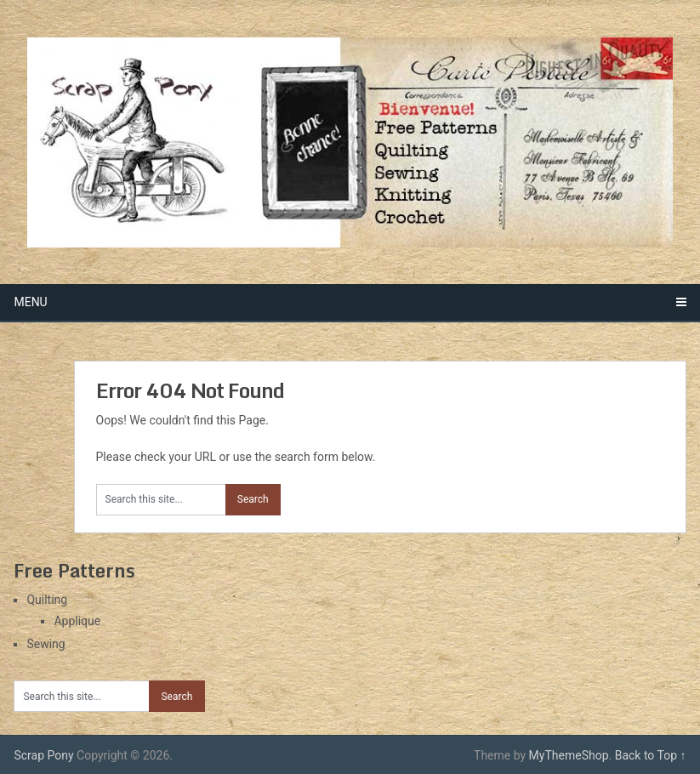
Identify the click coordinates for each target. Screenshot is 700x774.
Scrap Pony (43, 755)
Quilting (47, 600)
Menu (30, 302)
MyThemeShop (569, 755)
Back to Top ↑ (651, 755)
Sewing (46, 644)
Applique (77, 621)
